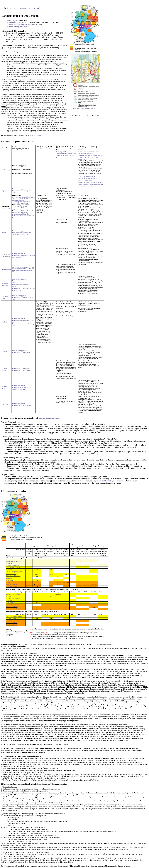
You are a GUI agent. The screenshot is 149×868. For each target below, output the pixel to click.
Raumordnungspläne (11, 142)
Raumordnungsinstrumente (14, 418)
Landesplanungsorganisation (14, 491)
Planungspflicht (10, 31)
